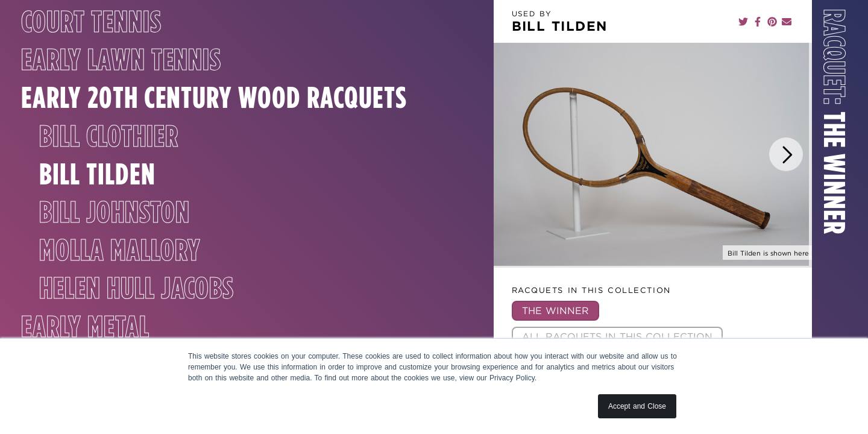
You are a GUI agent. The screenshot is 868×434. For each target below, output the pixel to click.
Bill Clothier (108, 165)
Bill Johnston (114, 241)
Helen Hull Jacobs (137, 317)
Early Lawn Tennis (121, 62)
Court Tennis (91, 24)
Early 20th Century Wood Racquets (127, 113)
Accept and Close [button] (637, 406)
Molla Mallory (120, 278)
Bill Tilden (97, 203)
